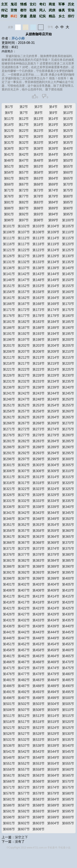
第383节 (38, 561)
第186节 (9, 328)
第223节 (38, 369)
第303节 (38, 465)
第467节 (24, 662)
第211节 (9, 358)
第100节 (68, 220)
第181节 (9, 322)
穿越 (23, 16)
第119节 (53, 244)
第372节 (24, 549)
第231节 (9, 381)
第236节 (9, 387)
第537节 (24, 746)
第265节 (68, 417)
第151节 (9, 286)
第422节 (24, 608)
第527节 (24, 734)
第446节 (9, 638)
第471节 (9, 668)
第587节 (24, 805)
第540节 (68, 746)
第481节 (9, 680)
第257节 (24, 411)
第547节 (24, 758)
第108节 (38, 232)
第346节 (9, 519)
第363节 (38, 537)
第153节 (38, 286)
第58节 (39, 172)
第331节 (9, 501)
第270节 (68, 423)
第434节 (53, 620)
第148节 (38, 280)
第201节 (9, 346)
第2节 (24, 107)
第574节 (53, 787)
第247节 (24, 399)
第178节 (38, 316)
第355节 (68, 525)
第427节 (24, 614)
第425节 (68, 608)
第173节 (38, 310)
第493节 (38, 692)
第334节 (53, 501)
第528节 (38, 734)
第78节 (39, 196)
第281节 (9, 441)
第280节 (68, 435)
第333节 (38, 501)
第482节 (24, 680)
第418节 (38, 602)
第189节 (53, 328)
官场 (71, 10)
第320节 (68, 483)
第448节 (38, 638)
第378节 (38, 555)
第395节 (68, 572)
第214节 (53, 358)
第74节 (53, 190)
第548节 (38, 758)
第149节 (53, 280)
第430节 (68, 614)
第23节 (39, 131)
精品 (52, 16)
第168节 (38, 304)
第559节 (53, 769)
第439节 (53, 626)
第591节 (9, 811)
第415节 (68, 596)
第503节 (38, 704)
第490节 (68, 686)
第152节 (24, 286)
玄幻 (33, 4)
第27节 (24, 137)
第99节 (53, 220)
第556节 (9, 769)
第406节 (9, 590)
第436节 (9, 626)
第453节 (38, 644)
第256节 (9, 411)
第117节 (24, 244)
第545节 (68, 752)
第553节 (38, 764)
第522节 (24, 728)
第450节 (68, 638)
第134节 (53, 262)
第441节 (9, 632)
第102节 (24, 226)
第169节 (53, 304)
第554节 (53, 764)
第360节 (68, 531)
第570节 (68, 781)
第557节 (24, 769)
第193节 (38, 334)
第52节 (24, 166)
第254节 (53, 405)
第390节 (68, 566)
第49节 (53, 160)
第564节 (53, 775)
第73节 (39, 190)
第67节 (24, 184)
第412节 (24, 596)
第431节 (9, 620)
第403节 (38, 584)
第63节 (39, 178)
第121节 (9, 250)
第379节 (53, 555)
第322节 (24, 489)
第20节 (68, 125)
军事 (62, 4)
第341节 (9, 513)
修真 (62, 10)
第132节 (24, 262)
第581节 (9, 799)
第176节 (9, 316)
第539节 (53, 746)
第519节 (53, 722)
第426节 (9, 614)
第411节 (9, 596)
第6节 (9, 113)
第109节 (53, 232)
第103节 (38, 226)
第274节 (53, 429)
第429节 (53, 614)
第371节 (9, 549)
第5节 (68, 107)
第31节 (9, 143)
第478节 (38, 674)
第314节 (53, 477)
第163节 (38, 298)
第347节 (24, 519)
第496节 (9, 698)
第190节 (68, 328)
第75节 (68, 190)
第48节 (39, 160)
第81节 (9, 202)
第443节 (38, 632)
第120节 (68, 244)
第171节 (9, 310)
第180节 (68, 316)
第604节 (53, 823)
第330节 (68, 495)
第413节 (38, 596)
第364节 (53, 537)
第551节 (9, 764)
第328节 (38, 495)
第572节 (24, 787)
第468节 (38, 662)
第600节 (68, 817)
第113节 (38, 238)
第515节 (68, 716)
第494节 (53, 692)
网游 (4, 16)
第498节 (38, 698)
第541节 (9, 752)
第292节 (24, 453)
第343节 (38, 513)
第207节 (24, 352)
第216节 (9, 363)
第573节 (38, 787)
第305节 (68, 465)
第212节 (24, 358)
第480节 (68, 674)
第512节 (24, 716)
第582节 (24, 799)
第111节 (9, 238)
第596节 (9, 817)
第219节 (53, 363)
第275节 (68, 429)
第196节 (9, 340)
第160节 (68, 292)
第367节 (24, 543)
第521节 (9, 728)
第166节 (9, 304)
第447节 (24, 638)
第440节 (68, 626)
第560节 (68, 769)
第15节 (68, 119)
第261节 (9, 417)
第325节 (68, 489)
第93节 (39, 214)
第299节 (53, 459)
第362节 (24, 537)
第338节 (38, 507)
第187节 (24, 328)
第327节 (24, 495)
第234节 (53, 381)
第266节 (9, 423)
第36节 (9, 149)
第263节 (38, 417)
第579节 (53, 793)
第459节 (53, 650)
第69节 (53, 184)
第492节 (24, 692)
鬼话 (14, 4)
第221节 (9, 369)
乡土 (62, 16)
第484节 (53, 680)
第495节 (68, 692)
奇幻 (43, 4)
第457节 (24, 650)
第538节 (38, 746)
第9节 (53, 113)
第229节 (53, 375)
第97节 (24, 220)
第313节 (38, 477)
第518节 (38, 722)
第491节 (9, 692)
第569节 (53, 781)
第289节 (53, 447)
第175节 (68, 310)
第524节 (53, 728)
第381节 (9, 561)
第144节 (53, 274)
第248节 (38, 399)
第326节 (9, 495)
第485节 (68, 680)
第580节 (68, 793)
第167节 (24, 304)
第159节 (53, 292)
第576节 (9, 793)
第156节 (9, 292)
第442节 (24, 632)
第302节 (24, 465)
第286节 (9, 447)
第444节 (53, 632)
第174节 (53, 310)
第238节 (38, 387)
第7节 (24, 113)
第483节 (38, 680)
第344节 (53, 513)
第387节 (24, 566)
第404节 (53, 584)
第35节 (68, 143)
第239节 (53, 387)
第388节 (38, 566)
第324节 (53, 489)
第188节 (38, 328)
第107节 (24, 232)
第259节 (53, 411)
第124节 (53, 250)
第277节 (24, 435)
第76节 (9, 196)
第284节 (53, 441)
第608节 (38, 829)
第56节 (9, 172)
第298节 (38, 459)
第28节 (39, 137)
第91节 (9, 214)
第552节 (24, 764)
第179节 (53, 316)
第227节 (24, 375)
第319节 (53, 483)
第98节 (39, 220)
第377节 (24, 555)
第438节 (38, 626)
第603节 (38, 823)
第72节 (24, 190)
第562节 (24, 775)
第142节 (24, 274)
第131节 (9, 262)
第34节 (53, 143)
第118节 (38, 244)
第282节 (24, 441)
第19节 (53, 125)
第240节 (68, 387)
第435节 (68, 620)
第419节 (53, 602)
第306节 (9, 471)
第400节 (68, 578)
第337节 (24, 507)
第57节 (24, 172)
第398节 (38, 578)
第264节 (53, 417)
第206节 (9, 352)
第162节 (24, 298)
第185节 (68, 322)
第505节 (68, 704)
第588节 (38, 805)
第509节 (53, 710)
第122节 (24, 250)
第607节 (24, 829)
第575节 (68, 787)
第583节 (38, 799)
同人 (43, 10)
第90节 (68, 208)
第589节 (53, 805)
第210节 (68, 352)
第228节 (38, 375)
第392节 (24, 572)
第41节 (9, 155)
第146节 (9, 280)
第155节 (68, 286)
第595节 (68, 811)
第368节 (38, 543)
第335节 (68, 501)
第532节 (24, 740)
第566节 (9, 781)
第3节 (38, 107)
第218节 (38, 363)
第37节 (24, 149)
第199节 (53, 340)
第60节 (68, 172)
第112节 (24, 238)
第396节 (9, 578)
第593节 (38, 811)
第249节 (53, 399)
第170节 (68, 304)
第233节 (38, 381)
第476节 (9, 674)
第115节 (68, 238)
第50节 (68, 160)
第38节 (39, 149)
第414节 (53, 596)
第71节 (9, 190)
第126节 (9, 256)
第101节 (9, 226)
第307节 (24, 471)
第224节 (53, 369)
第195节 (68, 334)
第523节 (38, 728)
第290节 (68, 447)
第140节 (68, 268)
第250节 (68, 399)
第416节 (9, 602)
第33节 (39, 143)
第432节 (24, 620)
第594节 (53, 811)
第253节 (38, 405)
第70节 (68, 184)
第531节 (9, 740)
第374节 (53, 549)
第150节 (68, 280)
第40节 (68, 149)
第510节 (68, 710)
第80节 (68, 196)
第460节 (68, 650)
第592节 (24, 811)
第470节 (68, 662)
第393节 (38, 572)
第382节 (24, 561)
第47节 (24, 160)
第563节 (38, 775)
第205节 (68, 346)
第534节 (53, 740)
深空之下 (21, 837)
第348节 (38, 519)
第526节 (9, 734)
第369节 (53, 543)
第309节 (53, 471)
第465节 (68, 656)
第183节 (38, 322)
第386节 (9, 566)
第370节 (68, 543)
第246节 (9, 399)
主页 (4, 4)
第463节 (38, 656)
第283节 (38, 441)
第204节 (53, 346)
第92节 (24, 214)
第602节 (24, 823)
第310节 (68, 471)
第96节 (9, 220)
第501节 (9, 704)
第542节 (24, 752)
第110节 (68, 232)
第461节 (9, 656)
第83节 (39, 202)
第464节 (53, 656)
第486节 (9, 686)
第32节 (24, 143)
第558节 (38, 769)
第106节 (9, 232)
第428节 (38, 614)
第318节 (38, 483)
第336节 (9, 507)
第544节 (53, 752)
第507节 (24, 710)
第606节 (9, 829)
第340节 (68, 507)
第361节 (9, 537)
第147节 (24, 280)
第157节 (24, 292)
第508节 (38, 710)
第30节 (68, 137)
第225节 (68, 369)
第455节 (68, 644)
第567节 (24, 781)
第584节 (53, 799)
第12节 (24, 119)
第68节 (39, 184)
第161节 (9, 298)
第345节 (68, 513)
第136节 (9, 268)
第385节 (68, 561)
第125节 (68, 250)
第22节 (24, 131)
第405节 (68, 584)
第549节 (53, 758)
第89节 (53, 208)
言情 (14, 10)
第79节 (53, 196)
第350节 (68, 519)
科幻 (14, 16)
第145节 (68, 274)
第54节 (53, 166)
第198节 (38, 340)
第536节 (9, 746)
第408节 (38, 590)
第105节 (68, 226)
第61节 (9, 178)
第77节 (24, 196)
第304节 (53, 465)
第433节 (38, 620)
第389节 (53, 566)
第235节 (68, 381)
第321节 (9, 489)
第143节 (38, 274)
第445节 (68, 632)
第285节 (68, 441)
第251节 (9, 405)
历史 (71, 4)
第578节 (38, 793)
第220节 (68, 363)
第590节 (68, 805)
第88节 (39, 208)
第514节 (53, 716)
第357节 (24, 531)
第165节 (68, 298)
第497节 (24, 698)
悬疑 (33, 16)
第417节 (24, 602)
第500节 (68, 698)
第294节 (53, 453)
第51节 (9, 166)
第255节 (68, 405)
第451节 (9, 644)
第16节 (9, 125)
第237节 (24, 387)
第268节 (38, 423)
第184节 (53, 322)
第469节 (53, 662)
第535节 (68, 740)
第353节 (38, 525)
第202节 (24, 346)
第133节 (38, 262)
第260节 (68, 411)
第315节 (68, 477)
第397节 (24, 578)
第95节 (68, 214)
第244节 (53, 393)
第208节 (38, 352)
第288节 (38, 447)
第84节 (53, 202)
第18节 (39, 125)
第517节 (24, 722)
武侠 (52, 10)
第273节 (38, 429)
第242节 (24, 393)
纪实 (43, 16)
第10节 (68, 113)
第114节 (53, 238)
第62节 (24, 178)
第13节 (39, 119)
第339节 (53, 507)
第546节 (9, 758)
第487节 (24, 686)
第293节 (38, 453)
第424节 (53, 608)
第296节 (9, 459)
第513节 (38, 716)
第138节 (38, 268)
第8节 (38, 113)
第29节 (53, 137)
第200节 (68, 340)
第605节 (68, 823)
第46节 (9, 160)
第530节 (68, 734)
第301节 (9, 465)
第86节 (9, 208)
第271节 (9, 429)
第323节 (38, 489)
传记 (4, 10)
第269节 (53, 423)
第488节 (38, 686)
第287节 (24, 447)
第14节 (53, 119)
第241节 (9, 393)
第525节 (68, 728)
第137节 (24, 268)
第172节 (24, 310)
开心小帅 (18, 38)
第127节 (24, 256)
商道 (52, 4)
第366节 (9, 543)
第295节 (68, 453)
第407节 (24, 590)
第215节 (68, 358)
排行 (71, 16)
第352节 (24, 525)
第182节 (24, 322)
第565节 (68, 775)
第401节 (9, 584)
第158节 (38, 292)
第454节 (53, 644)
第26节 (9, 137)
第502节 (24, 704)
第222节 (24, 369)
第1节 (9, 107)
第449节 (53, 638)
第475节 (68, 668)
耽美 (33, 10)
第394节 (53, 572)
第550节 (68, 758)
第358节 (38, 531)
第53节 (39, 166)
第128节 (38, 256)
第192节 (24, 334)
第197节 (24, 340)
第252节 (24, 405)
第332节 (24, 501)
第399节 (53, 578)
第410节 (68, 590)
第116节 (9, 244)
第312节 (24, 477)
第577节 (24, 793)
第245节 (68, 393)
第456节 (9, 650)
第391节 (9, 572)
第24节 (53, 131)
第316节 (9, 483)
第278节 (38, 435)
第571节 (9, 787)
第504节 (53, 704)
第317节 (24, 483)
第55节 (68, 166)
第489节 (53, 686)
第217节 (24, 363)
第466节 (9, 662)
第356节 (9, 531)
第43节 (39, 155)
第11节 (9, 119)
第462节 (24, 656)
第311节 (9, 477)
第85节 (68, 202)
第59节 (53, 172)
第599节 (53, 817)
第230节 (68, 375)
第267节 (24, 423)
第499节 (53, 698)
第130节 (68, 256)
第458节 (38, 650)
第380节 (68, 555)
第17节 (24, 125)
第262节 (24, 417)
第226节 (9, 375)
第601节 (9, 823)
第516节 (9, 722)
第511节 (9, 716)
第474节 (53, 668)
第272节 (24, 429)
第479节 (53, 674)
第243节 (38, 393)
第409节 (53, 590)
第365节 (68, 537)
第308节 (38, 471)
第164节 (53, 298)
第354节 (53, 525)
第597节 (24, 817)
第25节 (68, 131)
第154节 (53, 286)
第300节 (68, 459)
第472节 (24, 668)
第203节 (38, 346)
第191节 (9, 334)
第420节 (68, 602)
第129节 (53, 256)
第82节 (24, 202)
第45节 (68, 155)
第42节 (24, 155)
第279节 (53, 435)
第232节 (24, 381)
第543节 (38, 752)
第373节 (38, 549)
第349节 (53, 519)
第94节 (53, 214)
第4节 (53, 107)
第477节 (24, 674)
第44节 (53, 155)
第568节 (38, 781)
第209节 (53, 352)
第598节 (38, 817)
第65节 (68, 178)
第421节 (9, 608)
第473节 (38, 668)
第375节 (68, 549)
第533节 (38, 740)
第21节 (9, 131)
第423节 (38, 608)
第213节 (38, 358)
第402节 (24, 584)
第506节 (9, 710)
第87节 (24, 208)
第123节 (38, 250)
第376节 (9, 555)
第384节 (53, 561)
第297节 (24, 459)
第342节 (24, 513)
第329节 (53, 495)
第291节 (9, 453)
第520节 (68, 722)
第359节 (53, 531)
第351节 (9, 525)
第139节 (53, 268)
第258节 (38, 411)
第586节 (9, 805)
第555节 (68, 764)
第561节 (9, 775)
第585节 (68, 799)
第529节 (53, 734)
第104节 (53, 226)
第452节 (24, 644)
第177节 (24, 316)
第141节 (9, 274)
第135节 (68, 262)
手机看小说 (64, 848)
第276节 (9, 435)
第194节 (53, 334)
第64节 (53, 178)
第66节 (9, 184)
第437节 (24, 626)
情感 (23, 4)
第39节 (53, 149)
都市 (23, 10)
